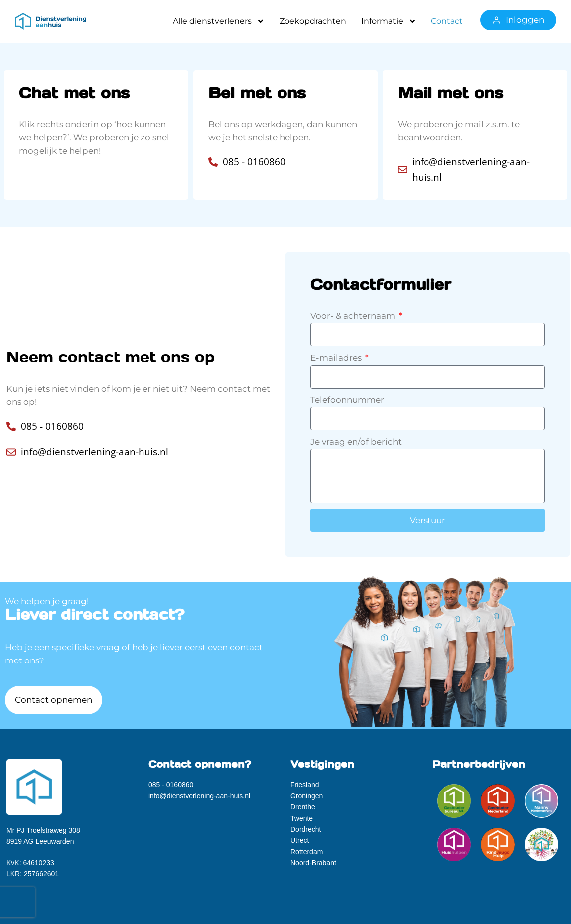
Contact (447, 21)
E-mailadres (337, 358)
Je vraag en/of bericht (356, 442)
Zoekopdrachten (313, 21)
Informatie (389, 21)
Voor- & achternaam (354, 316)
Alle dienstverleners (219, 21)
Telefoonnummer (347, 400)
